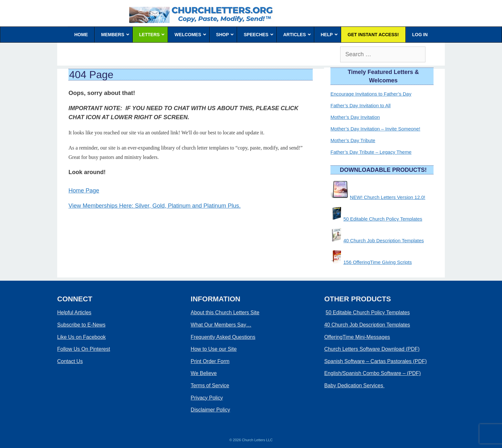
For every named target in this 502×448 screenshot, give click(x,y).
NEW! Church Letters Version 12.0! (387, 197)
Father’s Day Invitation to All (361, 105)
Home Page (84, 191)
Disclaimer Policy (210, 410)
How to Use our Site (214, 349)
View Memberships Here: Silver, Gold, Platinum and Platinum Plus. (155, 206)
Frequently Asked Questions (223, 337)
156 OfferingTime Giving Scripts (378, 262)
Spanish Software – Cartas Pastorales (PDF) (376, 361)
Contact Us (70, 361)
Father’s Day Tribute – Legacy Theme (371, 152)
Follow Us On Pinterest (84, 349)
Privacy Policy (207, 398)
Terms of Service (210, 385)
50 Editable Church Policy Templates (383, 219)
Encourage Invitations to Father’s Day (371, 94)
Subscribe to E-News (81, 325)
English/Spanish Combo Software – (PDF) (373, 373)
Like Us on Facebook (81, 337)
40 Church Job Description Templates (384, 240)
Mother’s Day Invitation (355, 117)
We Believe (204, 373)
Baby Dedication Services (355, 385)
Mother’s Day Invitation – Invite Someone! (375, 129)
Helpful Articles (74, 313)
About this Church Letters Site (225, 313)
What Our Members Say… (221, 325)
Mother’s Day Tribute (353, 140)
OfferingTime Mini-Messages (357, 337)
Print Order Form (210, 361)
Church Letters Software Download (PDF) (372, 349)
